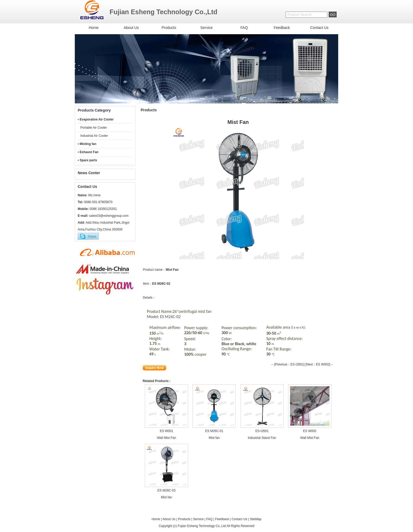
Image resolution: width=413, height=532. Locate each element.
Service (207, 28)
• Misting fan (87, 144)
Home (94, 28)
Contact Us (319, 28)
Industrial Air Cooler (94, 136)
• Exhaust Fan (88, 152)
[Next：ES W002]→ (319, 364)
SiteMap (255, 519)
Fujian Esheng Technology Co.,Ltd (202, 526)
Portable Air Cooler (94, 128)
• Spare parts (87, 160)
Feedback (282, 28)
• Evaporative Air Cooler (96, 119)
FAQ (244, 28)
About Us (131, 28)
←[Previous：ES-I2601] (288, 364)
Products (169, 28)
